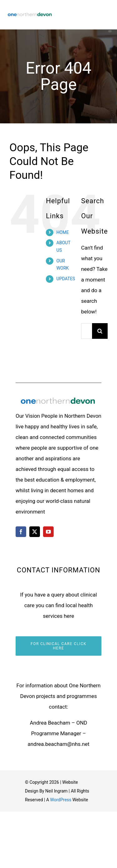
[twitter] (35, 532)
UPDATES (66, 279)
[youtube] (48, 532)
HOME (63, 232)
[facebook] (21, 532)
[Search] (100, 331)
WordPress (61, 800)
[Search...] (87, 331)
